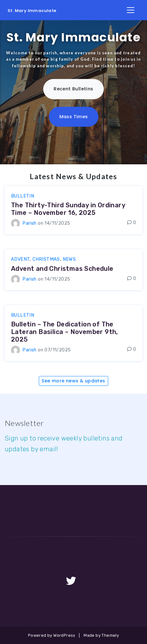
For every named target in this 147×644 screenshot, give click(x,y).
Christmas (46, 259)
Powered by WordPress (52, 635)
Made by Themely (101, 635)
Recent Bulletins (73, 89)
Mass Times (74, 117)
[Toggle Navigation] (131, 10)
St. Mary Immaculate (32, 11)
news (69, 259)
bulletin (23, 196)
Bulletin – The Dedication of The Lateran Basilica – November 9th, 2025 (65, 332)
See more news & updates (73, 381)
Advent (20, 259)
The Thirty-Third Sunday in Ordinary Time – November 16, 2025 (68, 209)
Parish (29, 223)
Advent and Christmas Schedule (62, 269)
